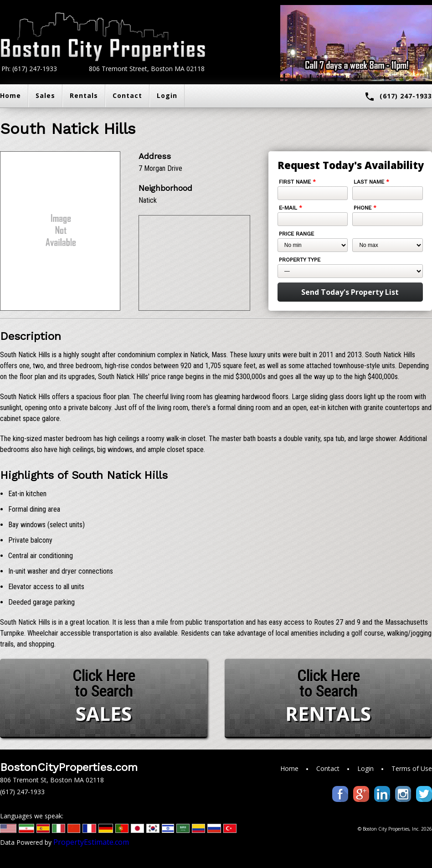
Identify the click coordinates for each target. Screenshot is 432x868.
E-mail (291, 208)
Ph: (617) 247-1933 (29, 69)
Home (289, 768)
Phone (365, 208)
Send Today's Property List (350, 292)
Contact (127, 95)
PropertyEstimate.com (91, 842)
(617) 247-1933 (398, 97)
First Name (297, 182)
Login (167, 95)
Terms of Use (412, 768)
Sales (45, 95)
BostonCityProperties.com (69, 767)
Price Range (296, 234)
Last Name (371, 182)
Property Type (300, 260)
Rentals (84, 95)
